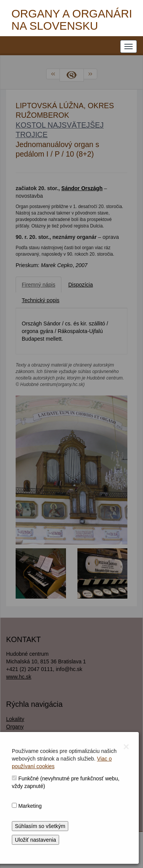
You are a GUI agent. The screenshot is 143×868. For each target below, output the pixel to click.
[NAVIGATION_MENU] (129, 46)
